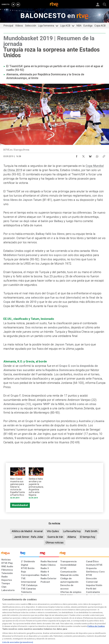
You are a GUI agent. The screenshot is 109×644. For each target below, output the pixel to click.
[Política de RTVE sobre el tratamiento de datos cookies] (33, 621)
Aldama (72, 537)
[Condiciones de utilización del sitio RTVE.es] (5, 621)
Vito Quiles (53, 531)
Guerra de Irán (55, 537)
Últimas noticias (55, 543)
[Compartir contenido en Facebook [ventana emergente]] (77, 156)
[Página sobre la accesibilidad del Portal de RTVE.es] (64, 619)
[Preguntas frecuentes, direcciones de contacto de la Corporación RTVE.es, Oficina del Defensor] (85, 619)
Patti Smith (91, 531)
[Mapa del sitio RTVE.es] (76, 621)
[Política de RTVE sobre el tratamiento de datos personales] (17, 621)
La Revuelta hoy (72, 531)
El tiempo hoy (88, 537)
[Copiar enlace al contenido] (104, 156)
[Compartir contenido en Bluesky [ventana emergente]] (90, 156)
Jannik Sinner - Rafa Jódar (29, 537)
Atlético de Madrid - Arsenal (27, 531)
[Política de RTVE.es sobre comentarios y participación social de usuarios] (99, 621)
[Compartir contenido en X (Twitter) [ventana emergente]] (83, 156)
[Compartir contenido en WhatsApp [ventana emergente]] (97, 156)
